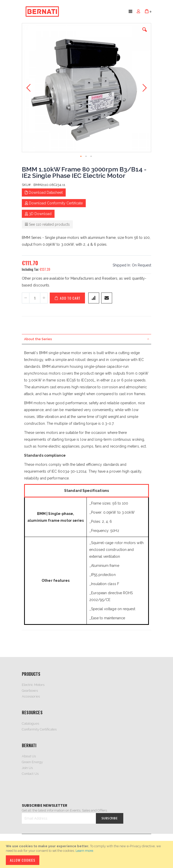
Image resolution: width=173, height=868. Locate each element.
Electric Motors (33, 685)
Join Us (27, 768)
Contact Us (30, 774)
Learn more (84, 851)
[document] (87, 854)
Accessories (31, 696)
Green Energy (32, 762)
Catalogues (30, 724)
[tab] (86, 339)
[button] (145, 33)
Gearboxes (30, 691)
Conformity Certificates (39, 729)
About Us (29, 756)
